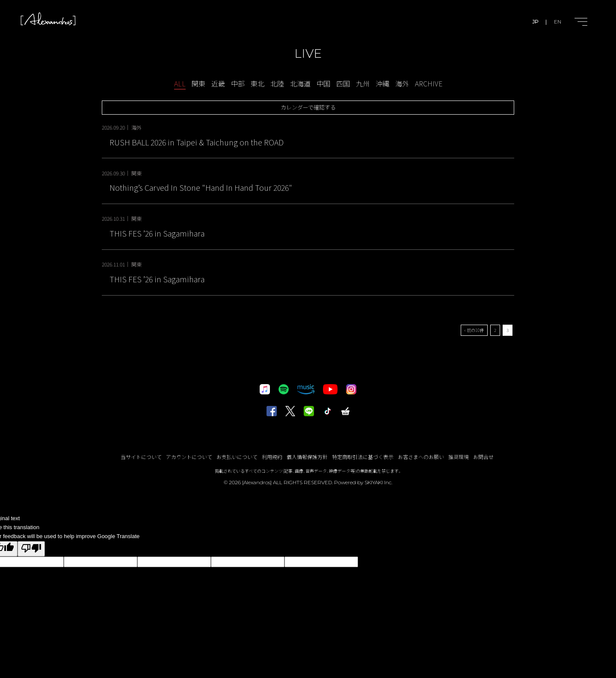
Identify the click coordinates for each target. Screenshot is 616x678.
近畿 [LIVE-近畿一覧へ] (218, 83)
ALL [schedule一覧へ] (180, 83)
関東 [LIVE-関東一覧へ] (198, 83)
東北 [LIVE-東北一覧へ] (258, 83)
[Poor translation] (31, 549)
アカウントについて (189, 457)
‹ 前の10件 (474, 330)
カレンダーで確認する (308, 107)
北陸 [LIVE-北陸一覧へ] (277, 83)
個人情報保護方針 (307, 457)
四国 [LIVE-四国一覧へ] (343, 83)
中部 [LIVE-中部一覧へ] (238, 83)
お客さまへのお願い (421, 457)
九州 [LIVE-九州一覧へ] (363, 83)
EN (558, 22)
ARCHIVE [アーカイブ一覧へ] (429, 83)
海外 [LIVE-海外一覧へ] (402, 83)
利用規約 (272, 457)
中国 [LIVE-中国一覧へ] (323, 83)
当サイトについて (141, 457)
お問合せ (483, 457)
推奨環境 (459, 457)
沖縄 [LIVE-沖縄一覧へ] (382, 83)
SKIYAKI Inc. (378, 482)
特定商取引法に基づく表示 (363, 457)
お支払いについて (237, 457)
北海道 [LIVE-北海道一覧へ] (300, 83)
